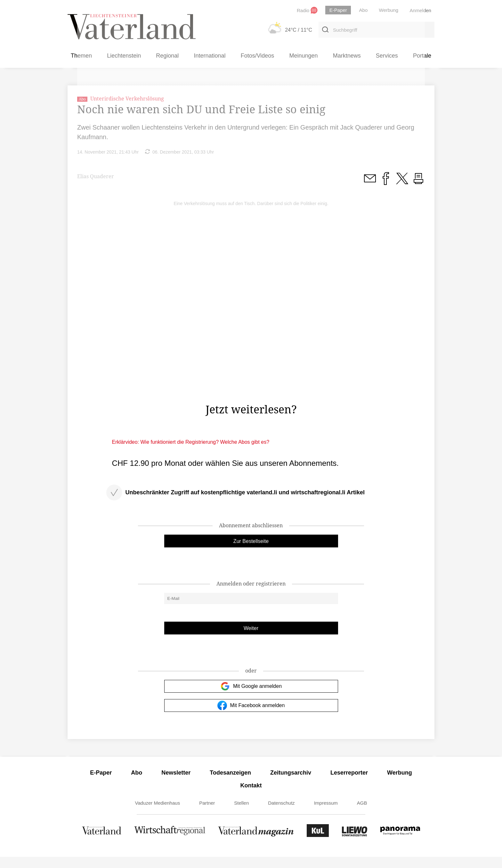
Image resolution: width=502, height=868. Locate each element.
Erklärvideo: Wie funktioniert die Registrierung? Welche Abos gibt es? (191, 453)
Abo (137, 784)
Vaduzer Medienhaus (158, 814)
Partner (207, 814)
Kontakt (251, 797)
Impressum (326, 814)
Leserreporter (349, 784)
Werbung (400, 784)
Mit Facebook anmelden (251, 717)
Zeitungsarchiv (291, 784)
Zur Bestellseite (251, 552)
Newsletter (176, 784)
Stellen (241, 814)
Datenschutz (281, 814)
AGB (362, 814)
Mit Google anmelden (251, 697)
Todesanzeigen (230, 784)
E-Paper (101, 784)
